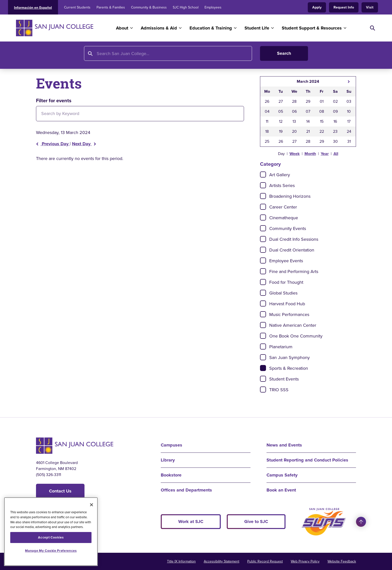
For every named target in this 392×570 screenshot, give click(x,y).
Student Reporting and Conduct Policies (307, 460)
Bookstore (171, 475)
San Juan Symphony (289, 357)
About (122, 28)
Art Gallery (280, 175)
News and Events (88, 57)
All (336, 154)
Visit (370, 7)
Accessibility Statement (221, 561)
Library (168, 460)
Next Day (84, 144)
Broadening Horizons (290, 196)
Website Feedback (342, 561)
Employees (213, 7)
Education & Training (211, 28)
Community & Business (149, 7)
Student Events (284, 379)
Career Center (283, 207)
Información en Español (33, 8)
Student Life (257, 28)
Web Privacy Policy (305, 561)
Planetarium (281, 347)
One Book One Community (296, 336)
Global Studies (283, 293)
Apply (317, 7)
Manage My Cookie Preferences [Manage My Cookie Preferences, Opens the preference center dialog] (51, 551)
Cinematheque (284, 218)
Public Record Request (265, 561)
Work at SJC (191, 521)
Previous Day (53, 144)
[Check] (263, 174)
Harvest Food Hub (287, 304)
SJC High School (186, 7)
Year (325, 154)
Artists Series (282, 185)
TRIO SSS (279, 390)
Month (310, 154)
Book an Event (281, 490)
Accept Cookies (51, 537)
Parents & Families (111, 7)
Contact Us (60, 491)
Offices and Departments (186, 490)
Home (42, 57)
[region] (51, 532)
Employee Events (286, 261)
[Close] (91, 505)
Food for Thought (286, 282)
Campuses (171, 445)
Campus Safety (282, 475)
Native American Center (293, 325)
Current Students (77, 7)
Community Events (288, 228)
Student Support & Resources (312, 28)
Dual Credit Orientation (292, 250)
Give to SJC (256, 521)
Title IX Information (181, 561)
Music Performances (289, 314)
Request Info (344, 7)
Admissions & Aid (159, 28)
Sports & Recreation (289, 368)
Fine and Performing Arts (294, 271)
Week (295, 154)
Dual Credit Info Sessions (294, 239)
